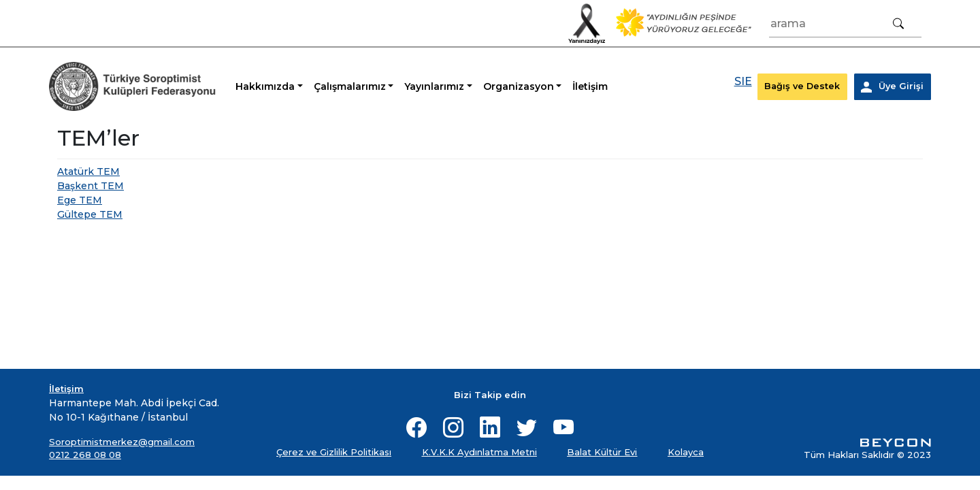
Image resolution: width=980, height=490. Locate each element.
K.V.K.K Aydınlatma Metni (479, 452)
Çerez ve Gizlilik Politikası (334, 452)
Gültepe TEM (90, 214)
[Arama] (845, 24)
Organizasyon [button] (519, 86)
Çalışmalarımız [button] (350, 86)
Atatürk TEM (88, 171)
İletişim (590, 86)
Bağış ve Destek (802, 86)
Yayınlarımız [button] (434, 86)
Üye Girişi (892, 87)
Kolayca (686, 452)
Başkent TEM (91, 186)
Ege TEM (80, 200)
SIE (743, 81)
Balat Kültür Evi (602, 452)
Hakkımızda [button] (265, 86)
